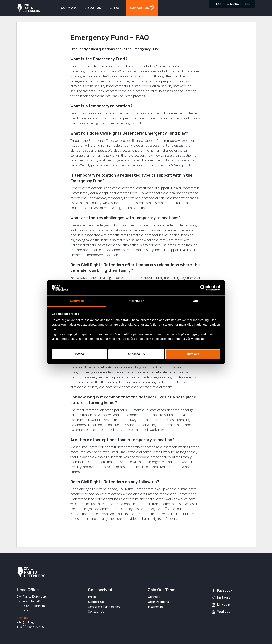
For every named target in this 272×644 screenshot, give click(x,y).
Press (217, 4)
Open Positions (158, 602)
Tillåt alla (193, 354)
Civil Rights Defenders (29, 8)
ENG (248, 4)
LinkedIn (224, 605)
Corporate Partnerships (104, 607)
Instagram (225, 598)
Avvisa (79, 354)
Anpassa (136, 354)
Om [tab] (195, 301)
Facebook (225, 590)
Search (235, 4)
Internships (156, 607)
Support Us (96, 602)
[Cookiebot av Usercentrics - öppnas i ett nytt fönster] (203, 288)
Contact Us (96, 612)
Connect (154, 597)
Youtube (224, 612)
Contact (22, 618)
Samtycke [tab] (77, 301)
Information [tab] (136, 301)
